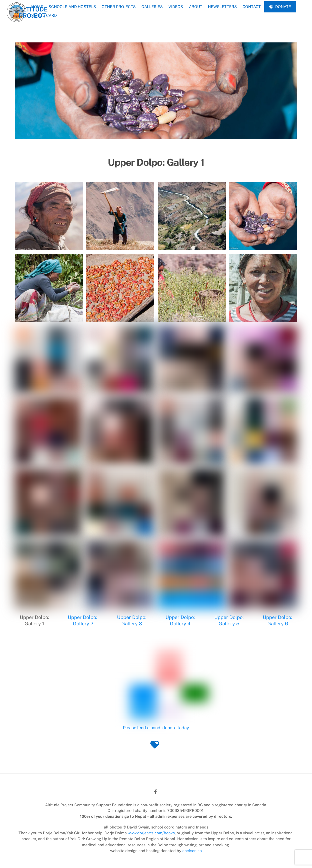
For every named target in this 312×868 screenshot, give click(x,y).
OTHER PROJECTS (119, 7)
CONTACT (252, 7)
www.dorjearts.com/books (151, 833)
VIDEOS (176, 7)
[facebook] (156, 791)
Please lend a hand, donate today (156, 728)
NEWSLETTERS (222, 7)
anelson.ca (192, 851)
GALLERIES (152, 7)
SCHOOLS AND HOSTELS (72, 7)
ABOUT (196, 7)
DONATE (280, 7)
